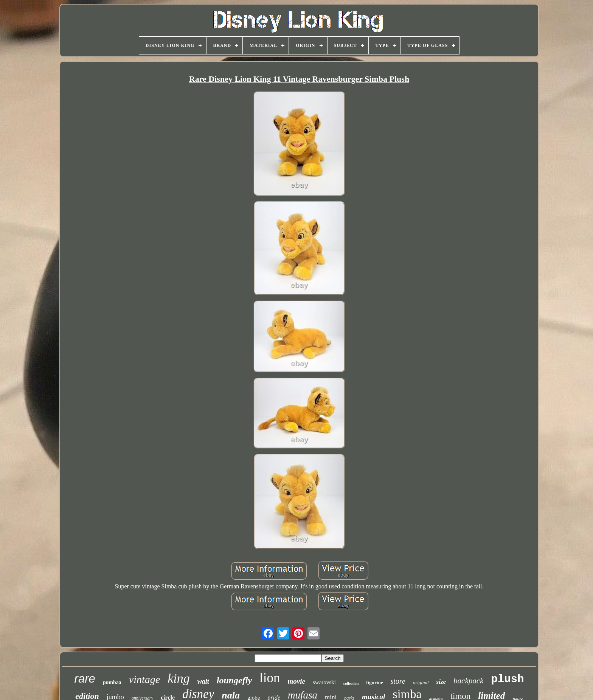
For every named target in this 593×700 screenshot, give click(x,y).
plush (507, 679)
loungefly (234, 680)
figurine (374, 682)
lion (270, 678)
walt (203, 681)
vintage (144, 679)
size (441, 682)
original (421, 682)
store (398, 681)
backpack (468, 681)
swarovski (324, 682)
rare (85, 679)
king (179, 678)
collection (351, 684)
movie (296, 681)
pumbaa (112, 682)
